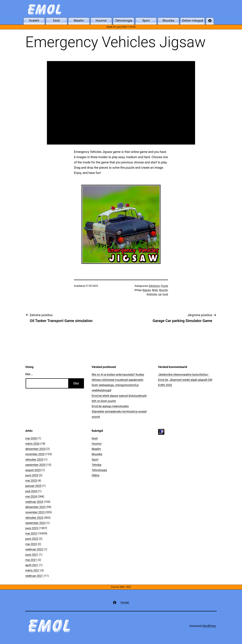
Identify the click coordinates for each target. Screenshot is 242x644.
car (160, 294)
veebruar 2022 (34, 549)
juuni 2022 (32, 539)
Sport (95, 460)
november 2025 (35, 454)
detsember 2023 (35, 507)
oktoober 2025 (34, 460)
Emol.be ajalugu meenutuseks (110, 406)
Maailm (96, 449)
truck (165, 294)
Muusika (97, 454)
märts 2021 (32, 570)
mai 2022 (31, 544)
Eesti (95, 438)
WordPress (209, 626)
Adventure (154, 286)
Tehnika (97, 465)
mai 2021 (31, 560)
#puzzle (163, 290)
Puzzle (164, 286)
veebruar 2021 (34, 576)
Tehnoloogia (99, 470)
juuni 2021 (32, 555)
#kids (155, 290)
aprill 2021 (32, 565)
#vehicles (152, 294)
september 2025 (35, 465)
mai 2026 (31, 438)
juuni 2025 (32, 475)
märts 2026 (32, 444)
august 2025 (33, 470)
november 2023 (35, 512)
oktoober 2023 (34, 518)
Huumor (97, 444)
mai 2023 (31, 533)
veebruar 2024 (34, 502)
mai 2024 (31, 496)
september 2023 (35, 523)
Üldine (96, 475)
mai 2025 (31, 481)
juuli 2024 (31, 491)
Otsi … (29, 374)
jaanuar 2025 (33, 486)
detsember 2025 (35, 449)
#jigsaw (147, 290)
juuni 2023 (32, 528)
